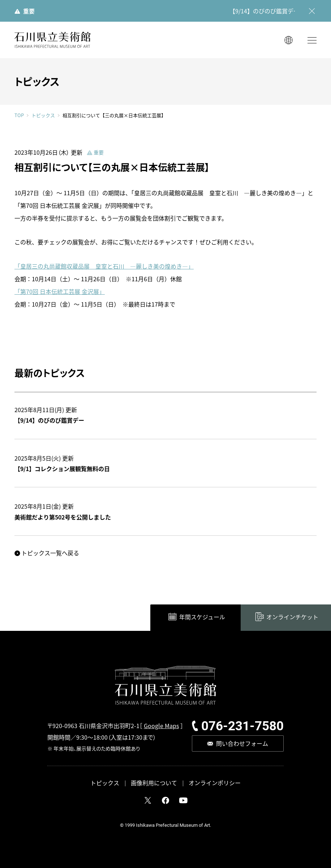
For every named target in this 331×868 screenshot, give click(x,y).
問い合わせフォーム (242, 743)
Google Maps (161, 726)
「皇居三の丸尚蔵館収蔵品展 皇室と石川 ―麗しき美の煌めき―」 (104, 266)
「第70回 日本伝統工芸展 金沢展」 (60, 291)
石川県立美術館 (52, 40)
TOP (19, 115)
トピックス (43, 115)
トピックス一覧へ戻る (50, 553)
